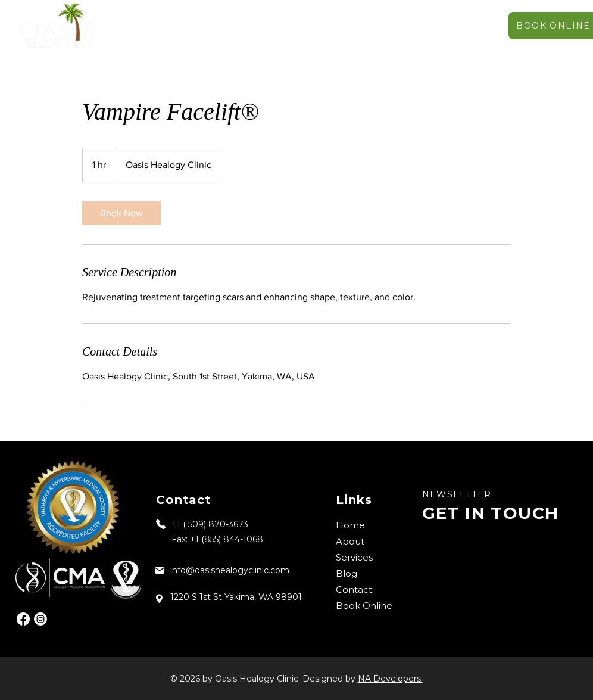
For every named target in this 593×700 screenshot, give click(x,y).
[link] (121, 213)
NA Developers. (390, 679)
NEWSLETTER (457, 494)
